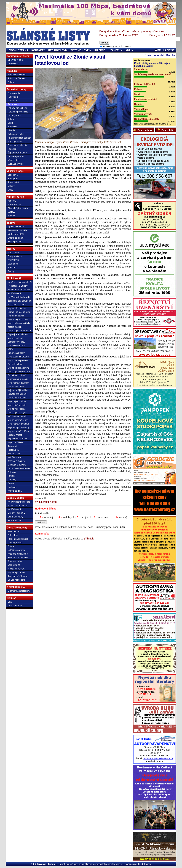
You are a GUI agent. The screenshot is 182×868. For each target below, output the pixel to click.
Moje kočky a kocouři (18, 319)
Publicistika (13, 97)
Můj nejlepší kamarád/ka (19, 331)
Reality (11, 271)
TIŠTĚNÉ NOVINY (81, 50)
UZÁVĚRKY (115, 50)
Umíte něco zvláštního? (19, 469)
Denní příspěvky (15, 517)
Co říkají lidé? (14, 115)
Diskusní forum (15, 606)
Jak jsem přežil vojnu (18, 576)
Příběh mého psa (16, 316)
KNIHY (129, 50)
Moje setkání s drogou (18, 357)
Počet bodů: (42, 513)
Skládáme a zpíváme (18, 558)
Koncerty (12, 201)
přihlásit (89, 539)
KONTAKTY (38, 50)
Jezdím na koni (15, 327)
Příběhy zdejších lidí (17, 108)
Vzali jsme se (14, 565)
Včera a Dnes (141, 109)
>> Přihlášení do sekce (19, 502)
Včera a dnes (14, 160)
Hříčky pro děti (14, 242)
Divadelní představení (18, 208)
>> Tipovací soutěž (17, 305)
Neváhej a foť (14, 454)
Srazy (10, 190)
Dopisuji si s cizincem (18, 334)
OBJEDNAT (13, 64)
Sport (10, 123)
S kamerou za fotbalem (19, 591)
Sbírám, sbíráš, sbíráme (19, 312)
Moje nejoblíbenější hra (19, 372)
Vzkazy (11, 186)
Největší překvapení (17, 394)
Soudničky (13, 127)
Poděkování (13, 182)
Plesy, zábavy (14, 205)
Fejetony (12, 472)
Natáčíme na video (17, 550)
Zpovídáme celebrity (17, 145)
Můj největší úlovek (17, 308)
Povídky (11, 476)
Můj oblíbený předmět (18, 360)
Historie (11, 130)
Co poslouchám (15, 364)
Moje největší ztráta (17, 405)
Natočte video (14, 457)
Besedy (11, 216)
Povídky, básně (15, 543)
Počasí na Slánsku (16, 78)
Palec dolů (13, 535)
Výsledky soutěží (16, 234)
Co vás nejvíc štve (16, 580)
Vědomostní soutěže (17, 230)
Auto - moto (13, 253)
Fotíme (11, 546)
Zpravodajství (14, 93)
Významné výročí (16, 164)
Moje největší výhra (17, 401)
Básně (11, 483)
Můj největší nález (16, 387)
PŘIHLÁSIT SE (165, 50)
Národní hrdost (15, 435)
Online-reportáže (16, 156)
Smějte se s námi (16, 238)
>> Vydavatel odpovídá (19, 297)
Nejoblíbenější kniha (17, 439)
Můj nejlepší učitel (16, 572)
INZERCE (100, 50)
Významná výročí (143, 114)
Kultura (11, 119)
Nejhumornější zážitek (18, 390)
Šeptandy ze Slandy (17, 153)
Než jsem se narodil (17, 416)
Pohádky (12, 480)
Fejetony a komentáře (18, 539)
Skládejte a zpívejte (17, 465)
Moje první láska (15, 442)
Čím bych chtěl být (16, 353)
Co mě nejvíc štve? (17, 375)
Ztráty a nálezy (15, 256)
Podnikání (12, 149)
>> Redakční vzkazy (18, 286)
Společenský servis (17, 75)
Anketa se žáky (15, 491)
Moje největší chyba (17, 413)
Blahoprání (13, 179)
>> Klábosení (14, 293)
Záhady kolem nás (16, 346)
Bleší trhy (12, 268)
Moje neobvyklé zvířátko (19, 323)
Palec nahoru (14, 531)
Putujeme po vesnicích (18, 112)
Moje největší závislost (18, 383)
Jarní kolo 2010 (15, 520)
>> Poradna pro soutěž (19, 290)
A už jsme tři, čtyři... (17, 569)
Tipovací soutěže (16, 227)
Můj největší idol (15, 338)
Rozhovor (12, 487)
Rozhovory (13, 104)
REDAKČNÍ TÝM (58, 50)
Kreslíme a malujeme (18, 554)
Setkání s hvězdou (16, 342)
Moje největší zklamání (18, 424)
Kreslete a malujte (16, 461)
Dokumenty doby (16, 134)
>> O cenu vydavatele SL (20, 282)
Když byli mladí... (16, 142)
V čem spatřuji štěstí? (18, 379)
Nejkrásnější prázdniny (18, 428)
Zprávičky (12, 101)
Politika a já (13, 450)
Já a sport (12, 446)
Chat (10, 602)
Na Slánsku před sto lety (19, 138)
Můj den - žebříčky (16, 513)
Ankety (11, 82)
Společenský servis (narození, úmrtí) (153, 74)
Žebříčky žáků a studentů (20, 301)
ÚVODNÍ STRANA (18, 50)
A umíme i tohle (15, 561)
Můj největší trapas (17, 409)
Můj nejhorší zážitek (17, 398)
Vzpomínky (13, 175)
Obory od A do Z (15, 60)
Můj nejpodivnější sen (18, 420)
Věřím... (11, 349)
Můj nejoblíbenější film (18, 368)
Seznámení (13, 264)
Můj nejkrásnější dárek (18, 431)
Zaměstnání (13, 260)
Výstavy (11, 212)
